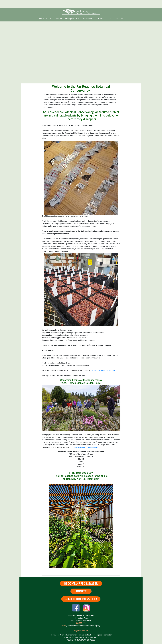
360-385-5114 (81, 623)
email (64, 626)
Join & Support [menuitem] (100, 18)
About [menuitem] (48, 18)
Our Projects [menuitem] (69, 18)
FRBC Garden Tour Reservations (86, 447)
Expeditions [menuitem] (57, 18)
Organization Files (81, 631)
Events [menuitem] (79, 18)
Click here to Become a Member (103, 371)
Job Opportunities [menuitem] (115, 18)
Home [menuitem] (41, 18)
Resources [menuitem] (88, 18)
